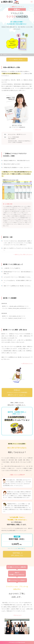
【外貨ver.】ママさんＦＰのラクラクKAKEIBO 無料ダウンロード (17, 393)
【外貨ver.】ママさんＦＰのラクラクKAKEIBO (12, 55)
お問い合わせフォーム (27, 363)
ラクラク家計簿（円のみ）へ (17, 59)
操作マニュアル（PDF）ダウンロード (24, 254)
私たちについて (18, 615)
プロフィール (18, 129)
